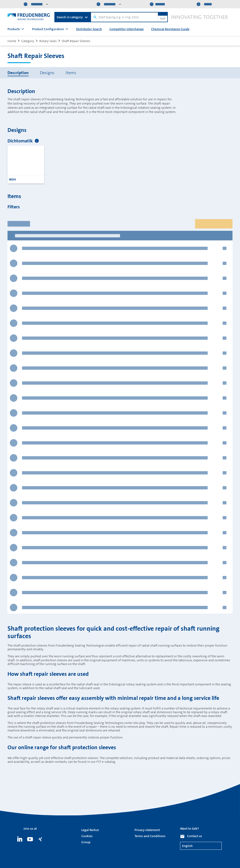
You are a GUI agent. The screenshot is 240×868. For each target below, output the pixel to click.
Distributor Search (89, 29)
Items (71, 73)
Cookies (87, 836)
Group (86, 842)
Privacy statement (147, 830)
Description (18, 73)
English (187, 846)
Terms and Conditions (150, 836)
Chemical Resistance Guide (170, 29)
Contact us (195, 836)
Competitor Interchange (127, 29)
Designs (47, 73)
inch (163, 19)
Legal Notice (90, 830)
